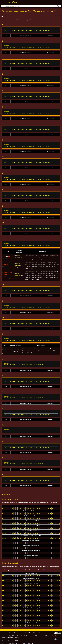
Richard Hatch (15, 348)
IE (10, 31)
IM (21, 31)
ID (9, 31)
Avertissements (36, 642)
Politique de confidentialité (8, 642)
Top (43, 31)
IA (4, 31)
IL (20, 31)
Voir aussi (48, 31)
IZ (41, 31)
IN (23, 31)
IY (40, 31)
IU (33, 31)
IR (29, 31)
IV (35, 31)
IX (38, 31)
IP (26, 31)
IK (18, 31)
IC (7, 31)
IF (12, 31)
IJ (17, 31)
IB (6, 31)
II (16, 31)
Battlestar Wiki (11, 2)
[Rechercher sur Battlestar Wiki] (31, 6)
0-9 (3, 506)
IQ (28, 31)
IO (25, 31)
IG (13, 31)
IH (15, 31)
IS (30, 31)
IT (32, 31)
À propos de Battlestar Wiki (23, 642)
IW (36, 31)
